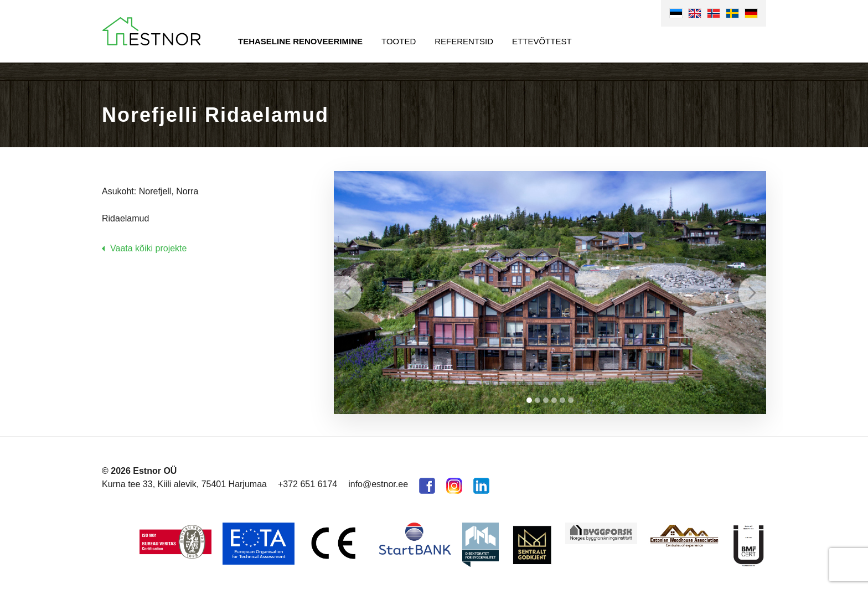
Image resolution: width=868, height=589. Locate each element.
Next (752, 293)
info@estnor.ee (378, 484)
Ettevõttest (542, 41)
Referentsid (464, 41)
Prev (348, 293)
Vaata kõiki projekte (148, 248)
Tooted (399, 41)
